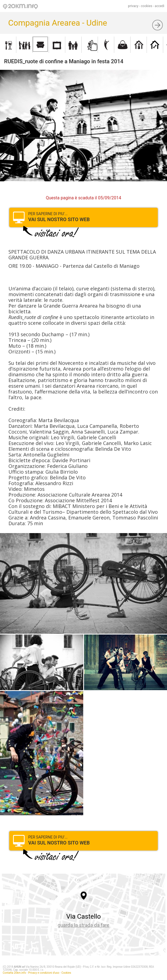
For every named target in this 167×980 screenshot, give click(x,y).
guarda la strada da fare (83, 925)
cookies (147, 6)
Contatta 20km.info (14, 973)
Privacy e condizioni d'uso (44, 973)
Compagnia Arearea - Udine (58, 23)
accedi (160, 6)
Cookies (66, 973)
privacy (133, 6)
